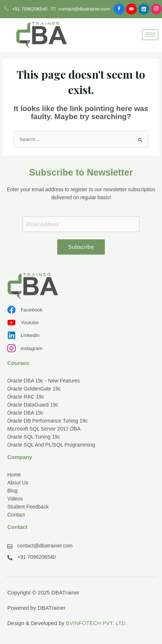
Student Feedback (28, 507)
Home (14, 475)
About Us (18, 483)
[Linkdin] (144, 9)
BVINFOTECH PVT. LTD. (96, 623)
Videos (15, 499)
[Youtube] (131, 9)
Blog (12, 491)
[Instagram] (156, 9)
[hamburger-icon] (150, 35)
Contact (16, 515)
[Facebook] (119, 9)
